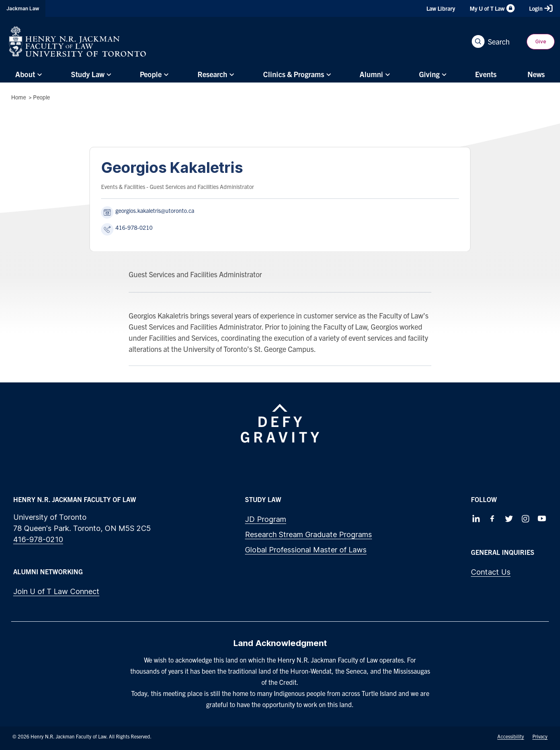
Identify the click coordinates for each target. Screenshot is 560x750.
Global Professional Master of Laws (306, 550)
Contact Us (491, 572)
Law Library (441, 8)
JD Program (266, 519)
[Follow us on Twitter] (509, 519)
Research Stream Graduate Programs (308, 534)
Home (19, 97)
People (41, 97)
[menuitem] (28, 74)
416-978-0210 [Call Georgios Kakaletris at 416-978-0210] (134, 227)
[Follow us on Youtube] (542, 519)
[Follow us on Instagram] (525, 519)
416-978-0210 (38, 539)
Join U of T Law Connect (56, 591)
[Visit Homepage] (78, 41)
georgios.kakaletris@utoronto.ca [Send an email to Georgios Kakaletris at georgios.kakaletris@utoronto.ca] (155, 210)
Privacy (540, 736)
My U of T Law (492, 8)
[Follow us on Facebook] (492, 519)
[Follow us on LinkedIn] (476, 519)
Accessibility (511, 736)
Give (541, 41)
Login (541, 8)
